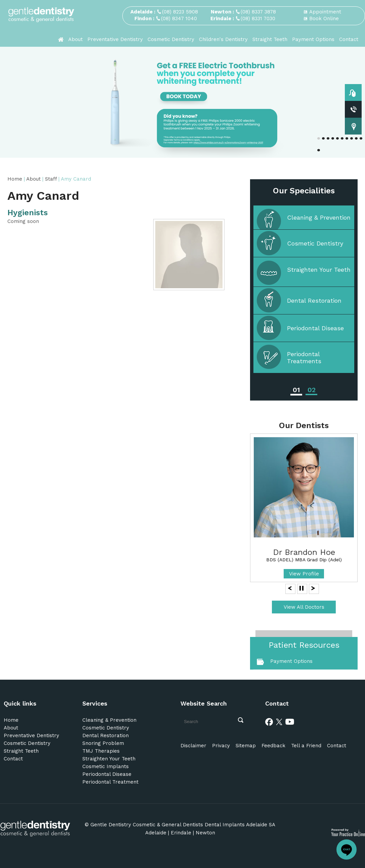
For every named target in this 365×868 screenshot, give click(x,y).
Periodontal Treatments (304, 357)
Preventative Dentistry (115, 39)
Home (15, 179)
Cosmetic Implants (106, 766)
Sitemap (246, 746)
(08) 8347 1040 (179, 18)
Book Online (324, 18)
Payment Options (313, 39)
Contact (349, 39)
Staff (52, 179)
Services (95, 703)
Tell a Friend (306, 746)
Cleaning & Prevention (319, 217)
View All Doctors (304, 607)
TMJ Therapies (101, 751)
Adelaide (156, 833)
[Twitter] (279, 721)
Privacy (221, 746)
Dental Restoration (314, 300)
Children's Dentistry (223, 39)
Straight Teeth (270, 39)
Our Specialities (304, 191)
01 (296, 390)
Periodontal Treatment (110, 782)
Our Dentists (304, 425)
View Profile (304, 574)
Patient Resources (304, 645)
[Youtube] (290, 721)
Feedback (273, 746)
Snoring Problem (103, 743)
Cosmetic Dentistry (171, 39)
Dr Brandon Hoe (304, 552)
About (75, 39)
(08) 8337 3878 (258, 12)
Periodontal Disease (315, 328)
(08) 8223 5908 (180, 12)
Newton (205, 833)
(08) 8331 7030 (258, 18)
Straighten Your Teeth (319, 270)
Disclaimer (193, 746)
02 (312, 390)
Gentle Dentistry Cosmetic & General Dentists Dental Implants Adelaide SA (183, 825)
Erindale (181, 833)
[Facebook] (269, 721)
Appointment (325, 12)
